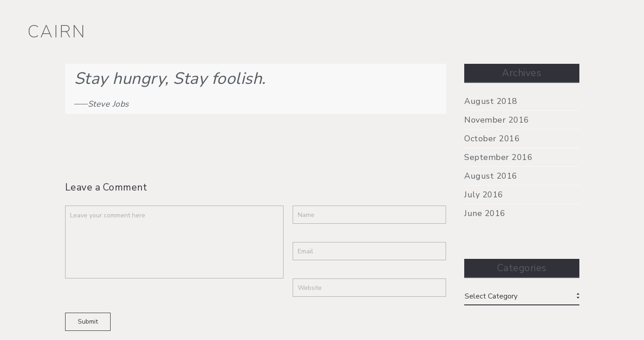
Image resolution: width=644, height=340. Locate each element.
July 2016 (484, 195)
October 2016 (492, 139)
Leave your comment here (174, 242)
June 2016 (485, 213)
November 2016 (497, 120)
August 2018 (491, 101)
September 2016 (498, 157)
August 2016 (491, 176)
